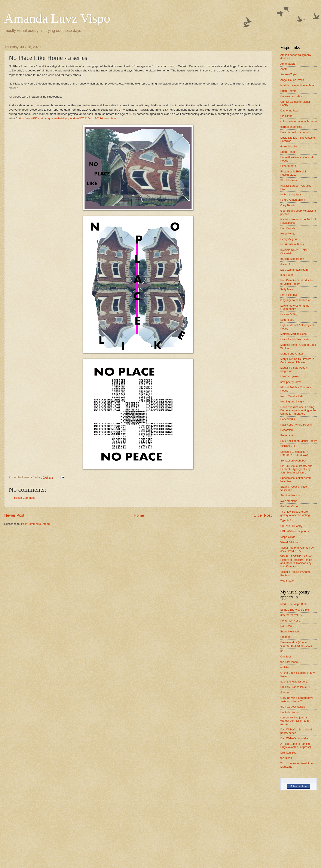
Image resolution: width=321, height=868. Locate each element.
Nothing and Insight (292, 401)
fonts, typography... (292, 194)
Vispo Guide (288, 537)
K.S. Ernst (287, 275)
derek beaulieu (289, 146)
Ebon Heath (288, 152)
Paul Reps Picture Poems (296, 425)
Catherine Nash (290, 111)
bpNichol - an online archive (297, 85)
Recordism (287, 430)
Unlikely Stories (290, 712)
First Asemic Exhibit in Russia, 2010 (294, 173)
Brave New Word (291, 631)
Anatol (284, 69)
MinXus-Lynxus (290, 376)
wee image (287, 581)
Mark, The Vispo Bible (294, 604)
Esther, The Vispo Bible (295, 610)
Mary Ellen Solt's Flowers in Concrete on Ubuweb (297, 361)
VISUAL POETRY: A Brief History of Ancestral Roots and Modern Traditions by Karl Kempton (296, 561)
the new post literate (293, 707)
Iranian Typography (292, 259)
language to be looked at (295, 300)
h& (282, 651)
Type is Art (287, 520)
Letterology (287, 320)
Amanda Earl (288, 64)
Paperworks (288, 419)
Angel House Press (292, 80)
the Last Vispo (289, 506)
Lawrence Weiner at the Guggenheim (295, 307)
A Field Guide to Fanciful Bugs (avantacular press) (296, 745)
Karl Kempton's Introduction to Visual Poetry (297, 282)
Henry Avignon (289, 239)
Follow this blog (299, 786)
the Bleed (286, 758)
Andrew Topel (289, 74)
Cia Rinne (286, 116)
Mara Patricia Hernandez (296, 339)
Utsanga (285, 637)
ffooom (285, 692)
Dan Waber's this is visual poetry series (296, 731)
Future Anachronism (293, 200)
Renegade (287, 435)
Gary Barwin (288, 205)
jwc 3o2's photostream (294, 270)
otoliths (285, 667)
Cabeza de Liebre (291, 96)
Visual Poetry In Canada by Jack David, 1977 (297, 549)
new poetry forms (291, 382)
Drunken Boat (289, 753)
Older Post (263, 515)
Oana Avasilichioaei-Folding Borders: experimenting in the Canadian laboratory (298, 410)
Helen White (288, 234)
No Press (286, 626)
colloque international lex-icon (299, 121)
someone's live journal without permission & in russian (294, 721)
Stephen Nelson (290, 495)
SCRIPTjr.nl (288, 446)
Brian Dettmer (289, 91)
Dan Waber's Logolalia (294, 738)
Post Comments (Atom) (36, 524)
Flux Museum (289, 180)
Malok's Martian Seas (294, 334)
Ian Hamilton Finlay (292, 244)
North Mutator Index (293, 396)
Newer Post (14, 515)
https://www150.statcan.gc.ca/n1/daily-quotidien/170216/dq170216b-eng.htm (67, 118)
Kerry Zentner (289, 295)
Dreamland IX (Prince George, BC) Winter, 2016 (296, 644)
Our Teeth (286, 657)
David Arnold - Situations (295, 132)
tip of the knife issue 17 (294, 682)
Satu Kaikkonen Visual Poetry (298, 441)
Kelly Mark (287, 289)
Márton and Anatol (292, 354)
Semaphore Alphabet (293, 461)
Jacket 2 (285, 264)
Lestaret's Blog (289, 314)
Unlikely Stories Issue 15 (295, 687)
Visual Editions (289, 542)
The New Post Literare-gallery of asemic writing (295, 513)
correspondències (291, 127)
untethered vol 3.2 (291, 615)
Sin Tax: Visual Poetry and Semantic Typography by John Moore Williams (296, 469)
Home (139, 515)
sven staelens (289, 501)
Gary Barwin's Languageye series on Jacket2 (297, 699)
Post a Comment (24, 498)
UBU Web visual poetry (295, 531)
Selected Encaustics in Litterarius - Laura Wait (294, 453)
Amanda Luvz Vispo (57, 18)
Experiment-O (289, 166)
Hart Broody (288, 228)
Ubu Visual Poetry (291, 526)
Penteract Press (290, 621)
